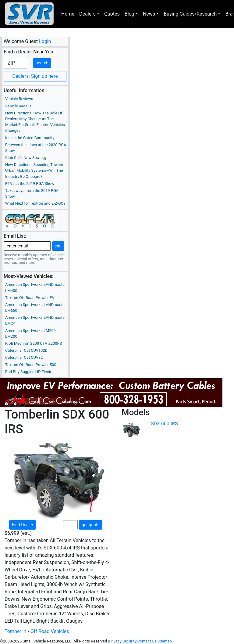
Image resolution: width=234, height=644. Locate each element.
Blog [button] (129, 14)
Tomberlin (15, 631)
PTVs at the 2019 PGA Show (30, 183)
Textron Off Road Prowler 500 (31, 365)
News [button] (149, 14)
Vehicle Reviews (19, 99)
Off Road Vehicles (50, 631)
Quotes (112, 14)
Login (45, 41)
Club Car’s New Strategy (26, 158)
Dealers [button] (87, 14)
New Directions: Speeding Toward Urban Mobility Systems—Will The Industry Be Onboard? (34, 170)
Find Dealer (23, 525)
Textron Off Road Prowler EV (30, 298)
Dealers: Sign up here (35, 76)
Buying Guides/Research (190, 14)
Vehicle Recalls (18, 106)
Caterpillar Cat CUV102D (26, 350)
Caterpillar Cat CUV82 (24, 357)
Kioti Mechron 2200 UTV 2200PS (34, 343)
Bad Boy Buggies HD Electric (30, 372)
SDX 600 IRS (164, 424)
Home (68, 14)
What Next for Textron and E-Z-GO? (35, 203)
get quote (91, 525)
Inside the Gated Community (30, 138)
